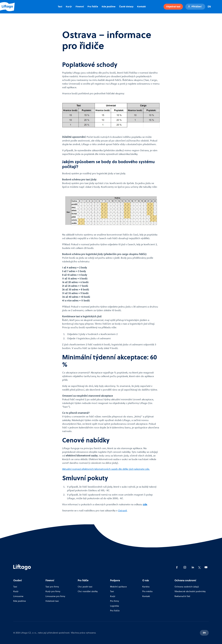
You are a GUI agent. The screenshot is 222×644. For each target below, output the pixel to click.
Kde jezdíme (109, 6)
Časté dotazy (126, 6)
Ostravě (122, 510)
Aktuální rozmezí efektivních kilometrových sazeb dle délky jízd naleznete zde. (106, 469)
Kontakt (141, 6)
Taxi (60, 6)
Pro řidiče (93, 6)
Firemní (80, 6)
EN (209, 7)
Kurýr (69, 6)
